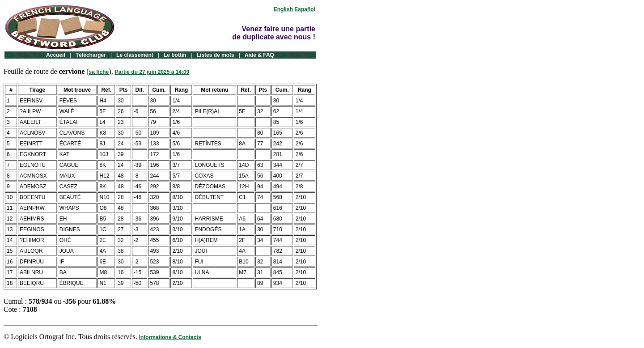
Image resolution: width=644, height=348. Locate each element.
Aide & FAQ (259, 55)
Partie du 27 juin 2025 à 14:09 (152, 72)
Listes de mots (216, 55)
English (283, 9)
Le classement (135, 55)
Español (305, 9)
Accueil (56, 55)
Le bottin (175, 55)
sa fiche (99, 72)
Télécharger (91, 55)
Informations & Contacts (170, 337)
